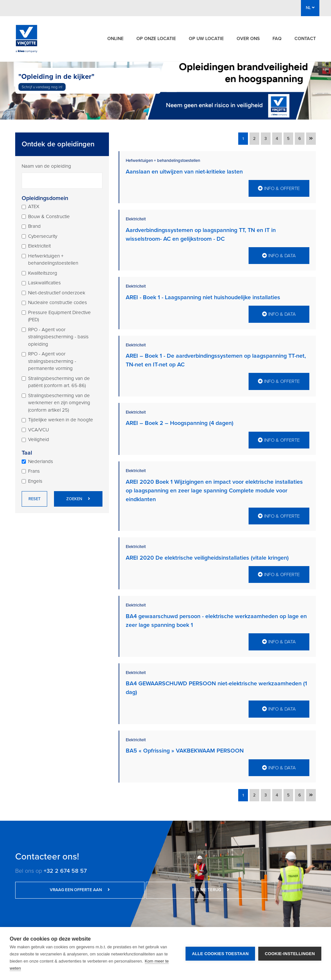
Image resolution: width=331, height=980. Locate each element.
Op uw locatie (206, 39)
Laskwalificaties (44, 283)
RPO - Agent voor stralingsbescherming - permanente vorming (52, 361)
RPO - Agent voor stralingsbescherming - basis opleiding (58, 337)
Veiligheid (39, 439)
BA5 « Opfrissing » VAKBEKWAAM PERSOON (185, 744)
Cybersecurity (43, 236)
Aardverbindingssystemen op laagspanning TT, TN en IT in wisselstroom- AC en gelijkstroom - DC (201, 234)
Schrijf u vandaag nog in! (42, 87)
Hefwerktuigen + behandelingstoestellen (53, 260)
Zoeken (78, 499)
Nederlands (41, 461)
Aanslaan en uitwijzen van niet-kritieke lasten (184, 172)
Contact (305, 39)
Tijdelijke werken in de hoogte (61, 420)
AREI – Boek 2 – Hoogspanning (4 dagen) (180, 420)
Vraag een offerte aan (56, 883)
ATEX (34, 206)
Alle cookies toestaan (220, 954)
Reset (34, 499)
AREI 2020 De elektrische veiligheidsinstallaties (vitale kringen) (207, 553)
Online (115, 39)
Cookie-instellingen (290, 954)
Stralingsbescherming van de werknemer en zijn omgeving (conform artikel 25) (59, 403)
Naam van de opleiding (46, 166)
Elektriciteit (39, 246)
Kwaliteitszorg (43, 273)
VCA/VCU (38, 430)
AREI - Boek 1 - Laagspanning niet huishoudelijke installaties (203, 296)
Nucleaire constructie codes (58, 302)
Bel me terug (138, 883)
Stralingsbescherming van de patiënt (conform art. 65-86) (59, 382)
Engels (35, 481)
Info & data (279, 254)
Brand (34, 226)
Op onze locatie (156, 39)
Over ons (248, 39)
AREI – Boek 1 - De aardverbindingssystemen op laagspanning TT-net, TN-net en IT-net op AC (216, 358)
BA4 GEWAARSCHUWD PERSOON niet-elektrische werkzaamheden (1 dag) (216, 682)
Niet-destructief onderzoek (57, 293)
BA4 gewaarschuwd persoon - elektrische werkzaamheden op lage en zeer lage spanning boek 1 (216, 616)
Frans (34, 471)
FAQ (277, 39)
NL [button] (310, 8)
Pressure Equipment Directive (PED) (59, 316)
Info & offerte (279, 188)
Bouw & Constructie (49, 216)
